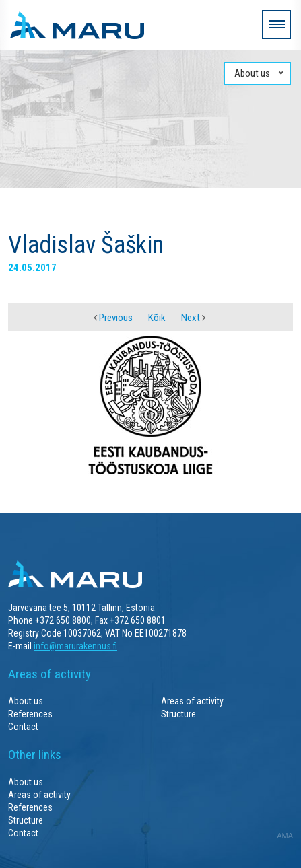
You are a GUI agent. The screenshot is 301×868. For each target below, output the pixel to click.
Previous (113, 318)
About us (26, 701)
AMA (285, 836)
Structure (178, 714)
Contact (23, 727)
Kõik (157, 318)
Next (193, 318)
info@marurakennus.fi (75, 646)
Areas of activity (192, 701)
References (30, 714)
